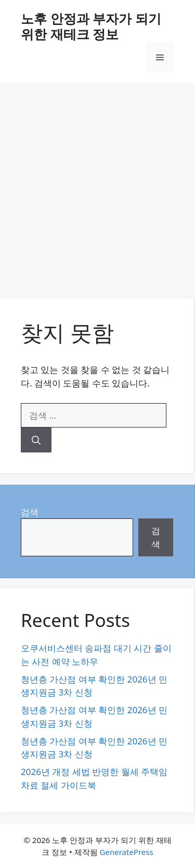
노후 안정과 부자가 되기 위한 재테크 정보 (91, 26)
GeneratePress (127, 852)
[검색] (36, 440)
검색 (30, 512)
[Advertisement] (97, 186)
